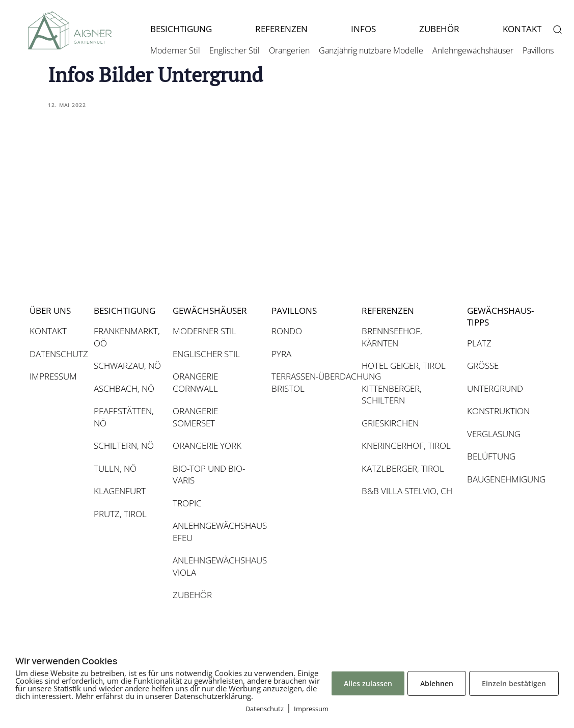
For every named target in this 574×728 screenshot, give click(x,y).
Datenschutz (265, 709)
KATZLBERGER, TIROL (403, 468)
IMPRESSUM (53, 376)
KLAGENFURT (120, 491)
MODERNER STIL (204, 331)
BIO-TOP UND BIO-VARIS (209, 475)
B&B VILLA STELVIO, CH (407, 491)
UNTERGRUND (495, 388)
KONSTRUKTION (498, 411)
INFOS (363, 29)
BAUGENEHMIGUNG (500, 479)
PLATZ (479, 343)
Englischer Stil (235, 50)
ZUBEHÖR (439, 29)
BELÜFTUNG (491, 456)
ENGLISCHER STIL (206, 354)
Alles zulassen (368, 683)
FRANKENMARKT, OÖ (127, 337)
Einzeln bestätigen (514, 683)
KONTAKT (48, 331)
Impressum (311, 709)
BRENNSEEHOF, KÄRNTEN (392, 337)
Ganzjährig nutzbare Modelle (371, 50)
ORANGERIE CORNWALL (195, 382)
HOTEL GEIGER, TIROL (404, 366)
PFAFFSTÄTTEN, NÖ (124, 417)
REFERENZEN (281, 29)
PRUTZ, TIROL (120, 514)
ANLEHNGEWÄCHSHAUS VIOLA (217, 566)
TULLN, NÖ (115, 468)
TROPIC (187, 503)
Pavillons (538, 50)
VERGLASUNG (494, 434)
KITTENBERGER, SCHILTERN (392, 395)
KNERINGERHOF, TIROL (406, 446)
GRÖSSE (483, 366)
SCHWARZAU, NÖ (127, 366)
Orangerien (289, 50)
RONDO (287, 331)
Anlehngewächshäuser (473, 50)
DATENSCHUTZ (57, 354)
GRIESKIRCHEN (390, 423)
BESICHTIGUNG (181, 29)
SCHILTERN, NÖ (124, 446)
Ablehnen (437, 683)
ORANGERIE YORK (207, 446)
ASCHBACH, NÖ (124, 388)
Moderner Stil (175, 50)
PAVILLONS (294, 311)
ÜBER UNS (50, 311)
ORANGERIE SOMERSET (195, 417)
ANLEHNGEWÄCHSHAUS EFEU (217, 532)
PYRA (281, 354)
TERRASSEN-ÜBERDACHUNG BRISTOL (311, 382)
